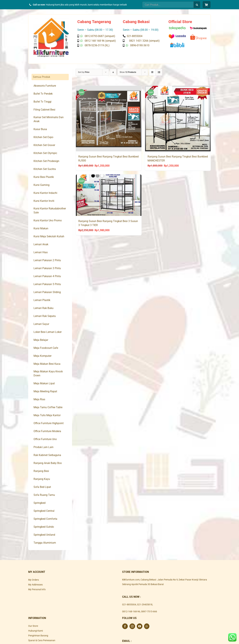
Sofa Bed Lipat (42, 487)
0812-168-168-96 (131, 611)
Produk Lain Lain (43, 447)
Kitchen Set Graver (44, 145)
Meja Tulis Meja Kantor (47, 415)
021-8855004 (129, 605)
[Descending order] (113, 72)
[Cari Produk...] (168, 5)
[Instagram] (132, 626)
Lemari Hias (41, 252)
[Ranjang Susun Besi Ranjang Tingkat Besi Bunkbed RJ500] (109, 119)
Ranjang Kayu (42, 479)
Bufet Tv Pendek (43, 94)
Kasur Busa (40, 129)
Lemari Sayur (41, 324)
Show (128, 72)
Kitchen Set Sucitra (45, 169)
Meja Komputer (42, 356)
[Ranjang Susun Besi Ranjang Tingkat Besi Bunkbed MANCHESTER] (178, 119)
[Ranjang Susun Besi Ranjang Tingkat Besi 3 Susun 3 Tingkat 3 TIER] (109, 195)
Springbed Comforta (45, 519)
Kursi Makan (41, 228)
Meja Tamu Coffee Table (48, 407)
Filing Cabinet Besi (44, 110)
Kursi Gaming (41, 185)
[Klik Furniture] (51, 19)
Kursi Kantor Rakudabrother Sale (50, 210)
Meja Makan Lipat (44, 383)
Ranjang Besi (41, 471)
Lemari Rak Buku (43, 308)
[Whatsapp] (147, 626)
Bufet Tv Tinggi (42, 102)
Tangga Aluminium (45, 543)
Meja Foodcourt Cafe (46, 348)
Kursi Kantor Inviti (44, 201)
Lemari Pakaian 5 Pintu (47, 284)
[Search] (197, 5)
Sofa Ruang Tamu (44, 495)
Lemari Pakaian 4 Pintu (47, 276)
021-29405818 (145, 605)
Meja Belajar (41, 340)
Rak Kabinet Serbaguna (47, 455)
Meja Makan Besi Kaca (47, 364)
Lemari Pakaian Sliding (47, 292)
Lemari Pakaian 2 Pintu (47, 260)
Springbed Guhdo (44, 527)
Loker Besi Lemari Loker (48, 332)
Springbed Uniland (44, 535)
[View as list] (159, 72)
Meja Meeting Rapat (45, 391)
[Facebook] (125, 626)
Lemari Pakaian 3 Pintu (47, 268)
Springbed (40, 503)
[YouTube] (140, 626)
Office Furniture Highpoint (49, 423)
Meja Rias (39, 399)
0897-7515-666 (149, 611)
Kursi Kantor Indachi (45, 193)
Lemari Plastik (42, 300)
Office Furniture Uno (45, 439)
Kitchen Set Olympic (45, 153)
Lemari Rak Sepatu (45, 316)
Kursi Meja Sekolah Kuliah (49, 236)
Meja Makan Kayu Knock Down (48, 373)
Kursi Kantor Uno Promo (48, 220)
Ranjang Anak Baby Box (48, 463)
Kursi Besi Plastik (44, 177)
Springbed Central (44, 511)
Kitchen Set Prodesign (46, 161)
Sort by (84, 72)
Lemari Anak (41, 244)
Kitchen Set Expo (43, 137)
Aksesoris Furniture (45, 86)
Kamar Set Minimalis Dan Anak (49, 119)
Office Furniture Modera (47, 431)
